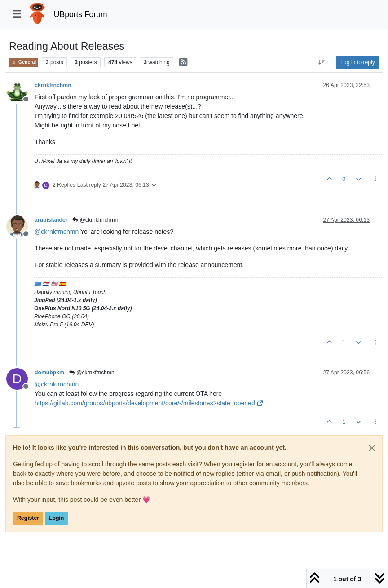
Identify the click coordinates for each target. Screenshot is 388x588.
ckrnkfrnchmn (53, 85)
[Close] (372, 448)
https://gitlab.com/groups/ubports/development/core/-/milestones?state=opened (149, 403)
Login (56, 518)
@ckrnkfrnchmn (95, 220)
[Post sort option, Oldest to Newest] (322, 62)
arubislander (51, 220)
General (24, 62)
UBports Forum (81, 14)
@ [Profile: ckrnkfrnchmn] (57, 232)
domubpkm (49, 373)
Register (28, 518)
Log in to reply (358, 62)
